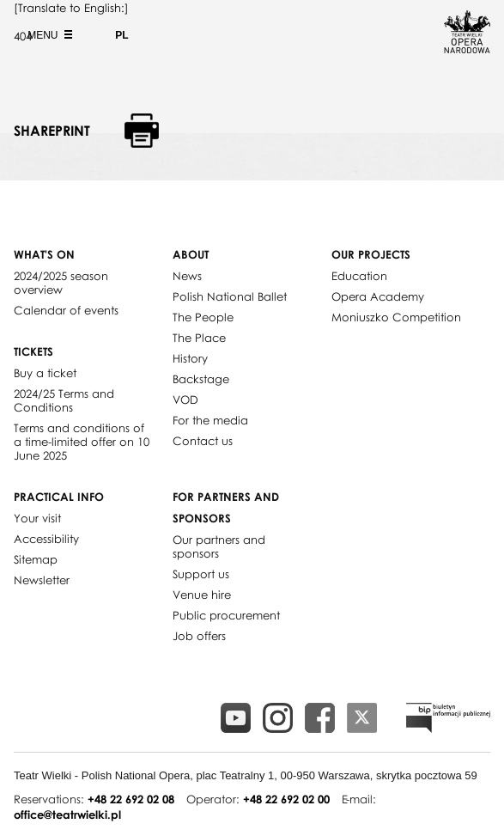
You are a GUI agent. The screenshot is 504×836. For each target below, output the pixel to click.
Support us (201, 574)
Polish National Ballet (230, 296)
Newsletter (42, 580)
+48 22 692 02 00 (286, 799)
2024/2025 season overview (61, 283)
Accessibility (46, 539)
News (187, 276)
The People (203, 317)
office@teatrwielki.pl (67, 815)
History (190, 358)
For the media (210, 420)
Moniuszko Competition (396, 317)
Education (359, 276)
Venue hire (202, 595)
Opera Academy (378, 296)
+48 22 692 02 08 (131, 799)
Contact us (203, 441)
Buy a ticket (45, 373)
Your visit (37, 518)
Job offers (199, 636)
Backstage (201, 379)
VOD (185, 400)
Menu (48, 35)
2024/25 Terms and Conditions (64, 400)
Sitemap (36, 559)
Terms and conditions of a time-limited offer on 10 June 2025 (82, 442)
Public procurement (226, 615)
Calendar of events (66, 310)
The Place (199, 338)
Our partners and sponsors (219, 546)
